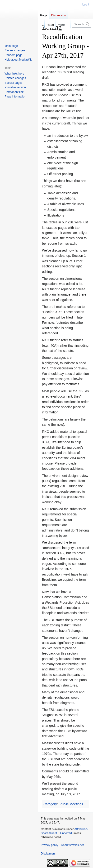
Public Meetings (71, 804)
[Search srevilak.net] (82, 24)
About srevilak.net (72, 845)
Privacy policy (49, 845)
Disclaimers (48, 854)
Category (50, 804)
